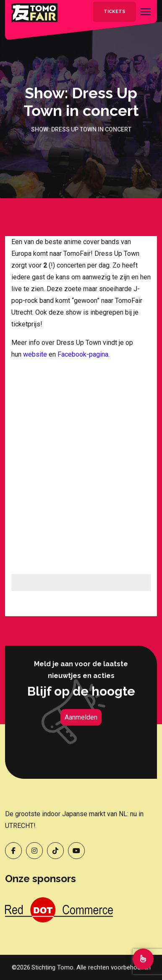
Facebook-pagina (83, 354)
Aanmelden (81, 717)
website (35, 354)
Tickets (115, 12)
